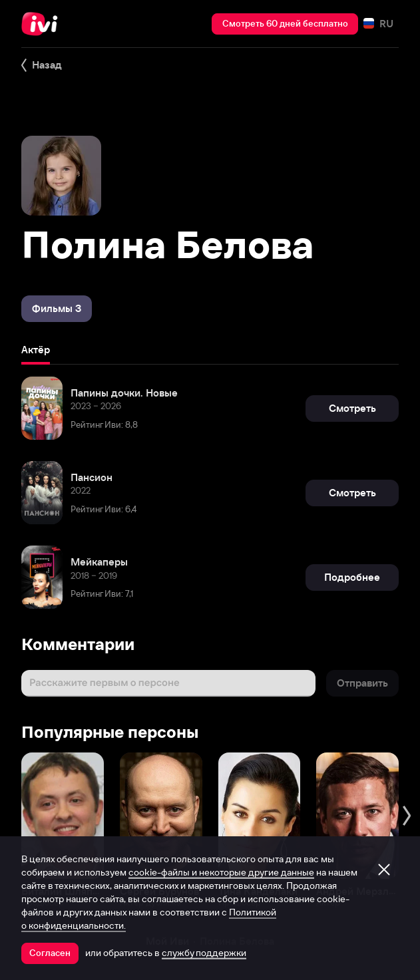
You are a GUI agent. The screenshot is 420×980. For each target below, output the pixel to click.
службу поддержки (204, 953)
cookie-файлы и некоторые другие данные (221, 872)
